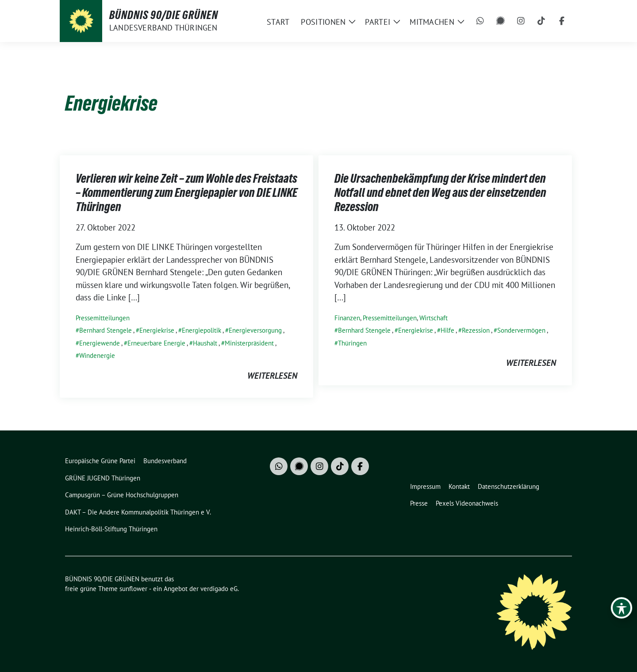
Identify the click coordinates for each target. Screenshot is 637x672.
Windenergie (97, 355)
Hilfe (447, 330)
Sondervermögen (521, 330)
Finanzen (347, 318)
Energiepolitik (201, 330)
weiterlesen (272, 376)
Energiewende (100, 343)
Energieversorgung (255, 330)
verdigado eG (219, 589)
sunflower (133, 589)
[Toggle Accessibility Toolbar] (622, 608)
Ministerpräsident (249, 343)
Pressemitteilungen (103, 318)
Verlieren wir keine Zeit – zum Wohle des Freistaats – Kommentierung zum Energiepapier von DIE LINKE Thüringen (186, 193)
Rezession (476, 330)
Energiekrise (157, 330)
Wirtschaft (434, 318)
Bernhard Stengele (106, 330)
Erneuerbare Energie (156, 343)
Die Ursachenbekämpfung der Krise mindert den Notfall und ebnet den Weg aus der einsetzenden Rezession (440, 193)
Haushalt (205, 343)
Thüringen (352, 343)
